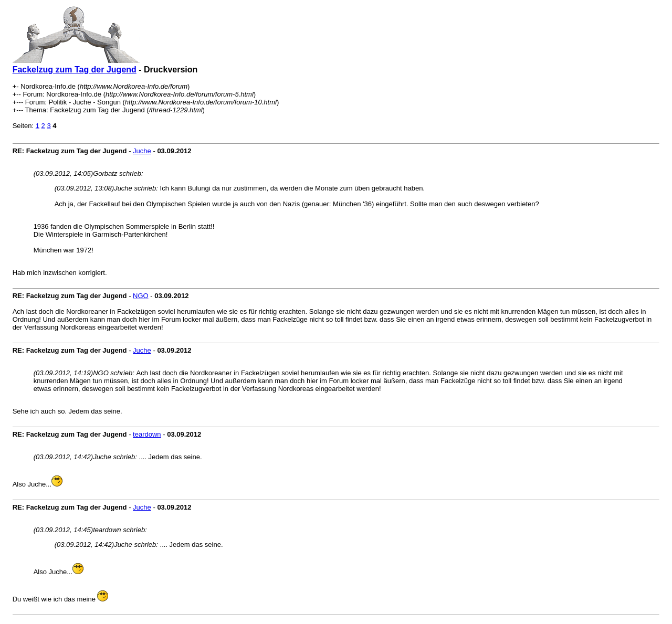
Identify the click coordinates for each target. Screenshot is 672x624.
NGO (141, 296)
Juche (142, 151)
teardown (147, 434)
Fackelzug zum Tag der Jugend (75, 70)
